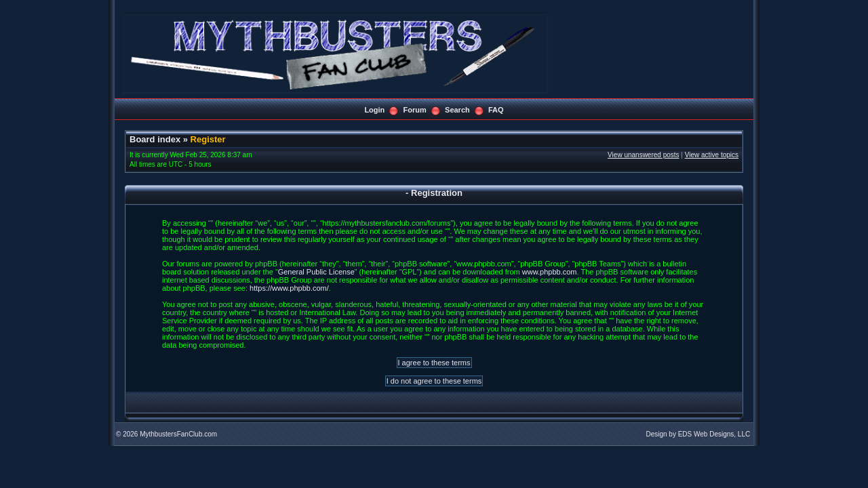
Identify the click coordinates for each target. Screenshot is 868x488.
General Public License (316, 272)
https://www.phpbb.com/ (289, 288)
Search (457, 110)
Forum (415, 110)
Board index (155, 139)
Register (208, 139)
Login (374, 110)
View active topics (712, 155)
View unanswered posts (643, 155)
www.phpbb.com (550, 272)
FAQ (496, 110)
